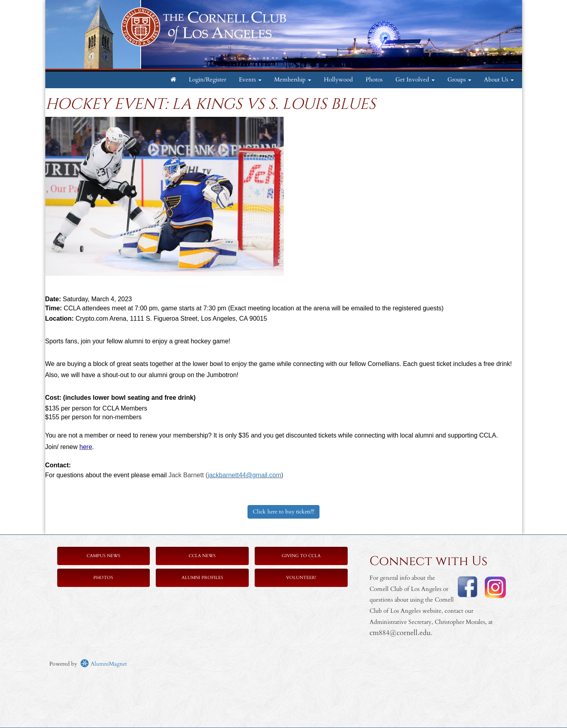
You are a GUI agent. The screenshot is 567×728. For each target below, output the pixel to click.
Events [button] (250, 80)
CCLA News (202, 556)
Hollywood (338, 80)
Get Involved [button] (415, 80)
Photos (374, 80)
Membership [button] (293, 80)
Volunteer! (301, 578)
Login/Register (207, 80)
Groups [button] (459, 80)
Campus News (104, 556)
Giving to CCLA (301, 556)
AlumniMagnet (104, 664)
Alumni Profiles (202, 578)
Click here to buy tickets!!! (283, 512)
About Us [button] (499, 80)
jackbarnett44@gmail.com (245, 475)
